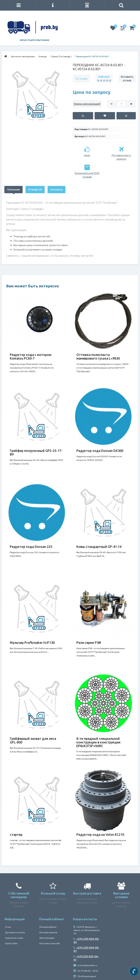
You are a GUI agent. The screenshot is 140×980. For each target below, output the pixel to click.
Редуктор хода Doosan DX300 (100, 451)
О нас (8, 927)
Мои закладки (47, 938)
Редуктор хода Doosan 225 (31, 547)
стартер (16, 834)
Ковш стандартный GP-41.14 (99, 547)
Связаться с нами (14, 938)
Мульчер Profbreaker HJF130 (32, 643)
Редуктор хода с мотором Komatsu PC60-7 (31, 356)
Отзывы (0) (35, 189)
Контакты (57, 189)
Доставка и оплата (15, 932)
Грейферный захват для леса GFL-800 (33, 740)
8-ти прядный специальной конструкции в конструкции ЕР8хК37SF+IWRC (98, 742)
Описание (13, 189)
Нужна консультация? (87, 104)
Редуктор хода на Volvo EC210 (100, 834)
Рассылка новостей (49, 943)
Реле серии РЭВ (89, 643)
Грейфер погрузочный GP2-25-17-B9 (36, 452)
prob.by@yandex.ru (85, 965)
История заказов (48, 932)
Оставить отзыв (127, 79)
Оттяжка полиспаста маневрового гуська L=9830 (98, 356)
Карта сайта (11, 943)
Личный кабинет (48, 927)
